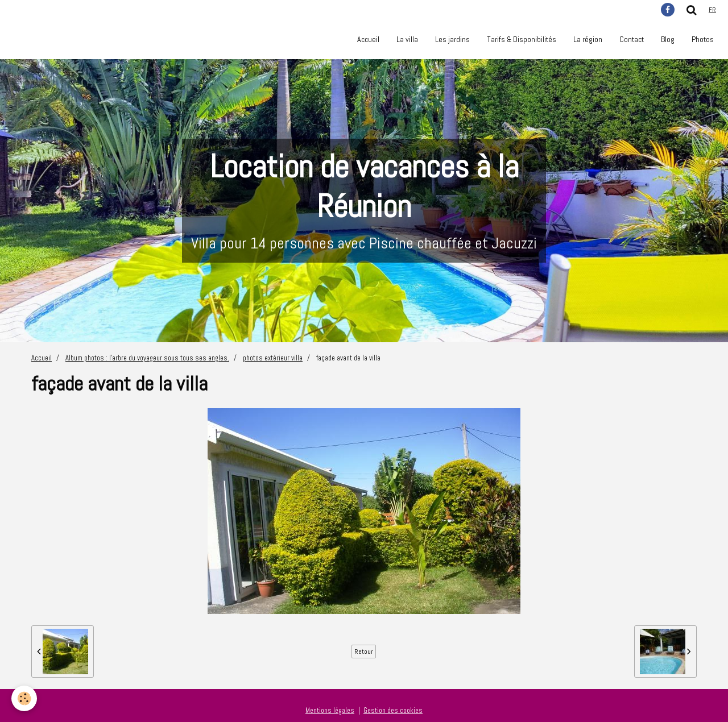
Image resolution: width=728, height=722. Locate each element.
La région (588, 39)
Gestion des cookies (393, 711)
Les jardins (452, 39)
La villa (407, 39)
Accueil (368, 39)
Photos (703, 39)
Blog (668, 39)
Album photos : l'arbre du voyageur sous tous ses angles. (147, 358)
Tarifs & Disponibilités (522, 39)
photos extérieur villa (273, 358)
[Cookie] (24, 698)
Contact (632, 39)
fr (712, 10)
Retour (364, 652)
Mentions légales (330, 711)
